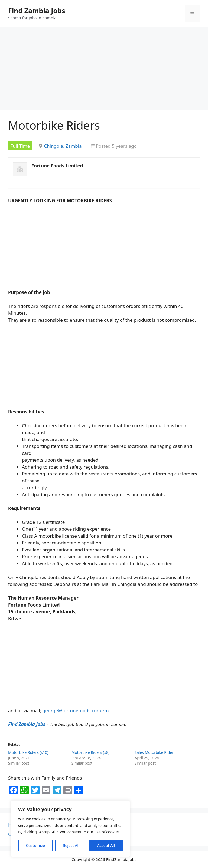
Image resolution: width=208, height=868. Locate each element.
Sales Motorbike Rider (154, 752)
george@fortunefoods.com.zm (76, 710)
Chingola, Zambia (63, 146)
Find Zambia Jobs (37, 11)
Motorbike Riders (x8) (90, 752)
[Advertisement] (104, 70)
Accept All (106, 845)
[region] (70, 829)
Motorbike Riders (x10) (28, 752)
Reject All (71, 845)
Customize (35, 845)
